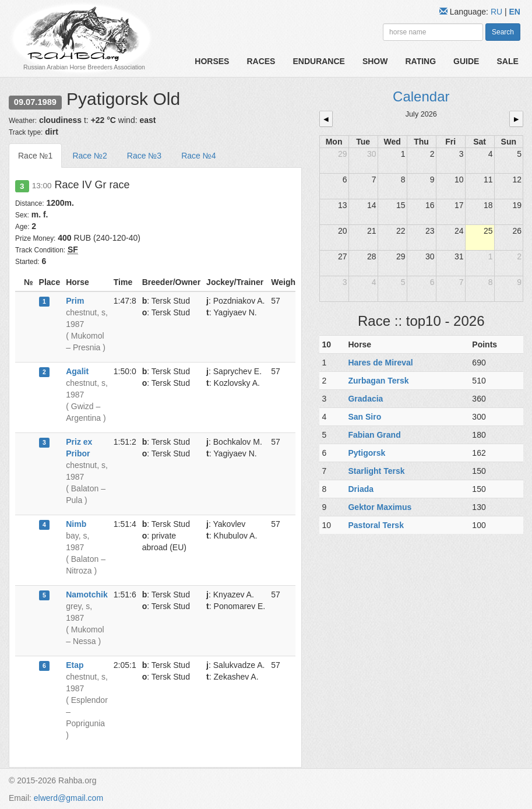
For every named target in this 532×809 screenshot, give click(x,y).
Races (261, 61)
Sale (507, 61)
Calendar (421, 96)
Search (503, 32)
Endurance (318, 61)
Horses (212, 61)
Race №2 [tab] (89, 156)
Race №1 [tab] (35, 156)
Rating (420, 61)
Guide (466, 61)
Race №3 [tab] (144, 156)
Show (375, 61)
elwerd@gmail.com (68, 798)
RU (498, 12)
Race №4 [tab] (198, 156)
